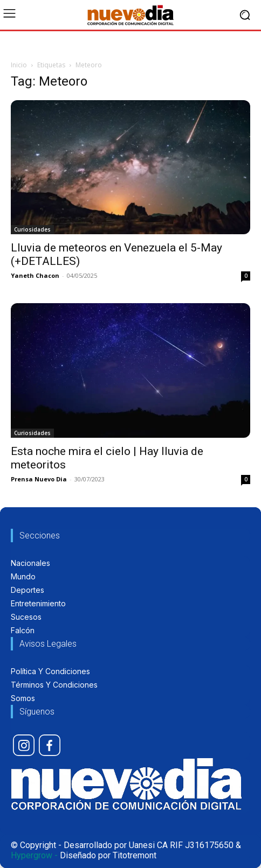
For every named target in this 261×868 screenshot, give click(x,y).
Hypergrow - (34, 855)
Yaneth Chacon (35, 275)
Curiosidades (32, 229)
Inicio (19, 65)
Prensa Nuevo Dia (39, 479)
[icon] (24, 745)
